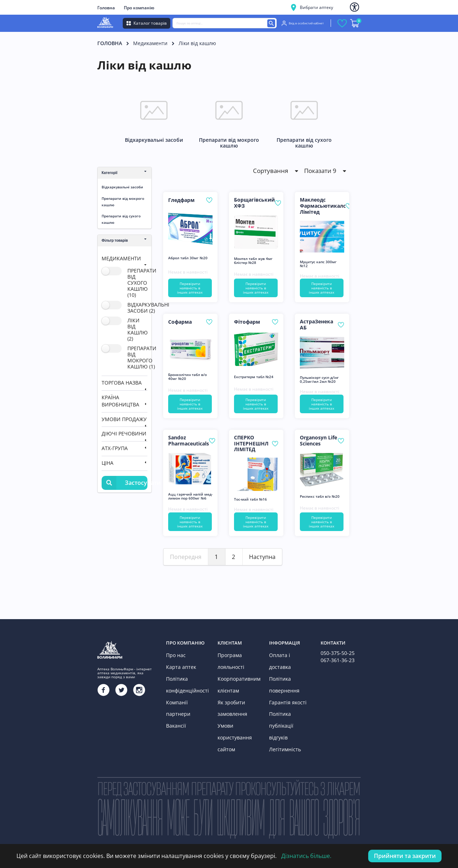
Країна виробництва (120, 401)
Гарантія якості (285, 684)
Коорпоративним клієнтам (236, 679)
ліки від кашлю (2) (138, 329)
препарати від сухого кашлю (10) (142, 283)
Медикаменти (150, 43)
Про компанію (139, 8)
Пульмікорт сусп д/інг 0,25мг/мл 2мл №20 (319, 380)
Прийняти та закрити (405, 856)
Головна (106, 8)
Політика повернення (282, 669)
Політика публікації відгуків (288, 699)
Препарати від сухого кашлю (121, 219)
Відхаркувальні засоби (122, 187)
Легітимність (283, 714)
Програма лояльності (229, 659)
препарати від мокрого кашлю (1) (142, 357)
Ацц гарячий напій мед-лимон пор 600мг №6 (190, 496)
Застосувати (125, 483)
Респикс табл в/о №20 (320, 496)
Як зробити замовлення (231, 699)
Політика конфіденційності (185, 679)
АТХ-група (115, 448)
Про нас (174, 654)
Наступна (262, 557)
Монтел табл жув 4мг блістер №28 (253, 261)
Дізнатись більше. (306, 856)
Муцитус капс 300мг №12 (318, 264)
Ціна (108, 463)
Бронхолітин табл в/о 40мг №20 (187, 377)
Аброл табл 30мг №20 (188, 258)
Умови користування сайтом (232, 724)
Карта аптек (179, 664)
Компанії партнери (186, 694)
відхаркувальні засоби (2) (148, 307)
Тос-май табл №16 (250, 499)
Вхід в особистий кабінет (303, 23)
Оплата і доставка (288, 654)
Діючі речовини (124, 433)
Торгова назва (122, 383)
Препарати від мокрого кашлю (123, 202)
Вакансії (175, 704)
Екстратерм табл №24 (254, 377)
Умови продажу (124, 419)
